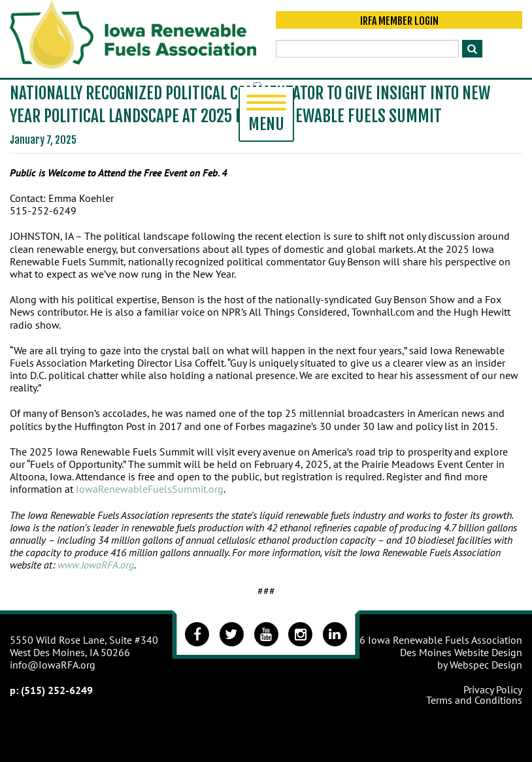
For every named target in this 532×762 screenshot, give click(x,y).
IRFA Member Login (399, 21)
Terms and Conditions (474, 700)
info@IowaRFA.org (53, 665)
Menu (266, 114)
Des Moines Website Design (461, 652)
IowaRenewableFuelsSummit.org (150, 489)
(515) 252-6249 (57, 690)
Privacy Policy (493, 689)
